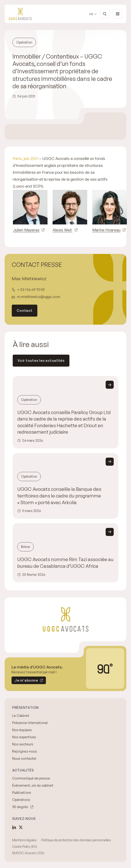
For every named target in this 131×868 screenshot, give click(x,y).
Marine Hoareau (106, 230)
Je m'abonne (25, 681)
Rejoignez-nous (25, 751)
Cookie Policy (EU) (25, 846)
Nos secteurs (23, 744)
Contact (24, 310)
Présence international (30, 723)
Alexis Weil (63, 230)
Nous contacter (24, 758)
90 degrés (20, 807)
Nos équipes (22, 730)
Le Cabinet (21, 716)
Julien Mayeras (26, 230)
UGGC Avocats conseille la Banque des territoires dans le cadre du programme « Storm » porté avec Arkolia (59, 496)
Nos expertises (24, 737)
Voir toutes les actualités (41, 360)
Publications (22, 793)
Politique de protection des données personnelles (76, 840)
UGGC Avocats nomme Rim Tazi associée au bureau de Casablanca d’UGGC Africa (65, 563)
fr (91, 14)
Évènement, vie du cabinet (33, 785)
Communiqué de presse (31, 778)
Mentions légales (24, 840)
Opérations (21, 800)
